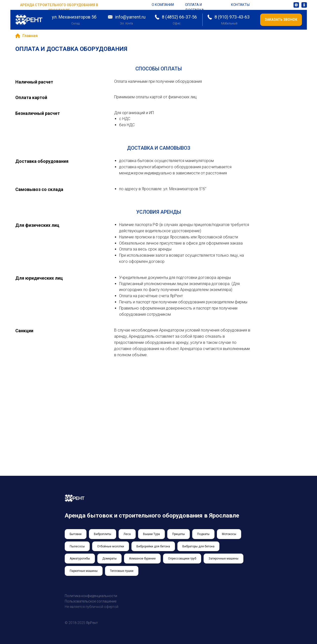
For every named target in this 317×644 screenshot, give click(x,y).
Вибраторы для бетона (198, 546)
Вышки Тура (151, 534)
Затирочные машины (223, 559)
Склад (75, 24)
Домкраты (109, 559)
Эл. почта (127, 23)
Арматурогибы (80, 559)
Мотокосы (229, 534)
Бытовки (76, 534)
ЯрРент (92, 623)
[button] (281, 20)
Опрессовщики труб (182, 559)
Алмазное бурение (142, 559)
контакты (240, 5)
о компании (163, 5)
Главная (26, 36)
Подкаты (203, 534)
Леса (127, 534)
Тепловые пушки (122, 571)
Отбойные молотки (111, 546)
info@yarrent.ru (130, 17)
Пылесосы (77, 546)
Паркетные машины (84, 571)
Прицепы (179, 534)
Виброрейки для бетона (153, 546)
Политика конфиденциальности (91, 596)
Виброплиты (103, 534)
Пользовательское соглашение (91, 601)
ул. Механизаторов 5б (74, 17)
